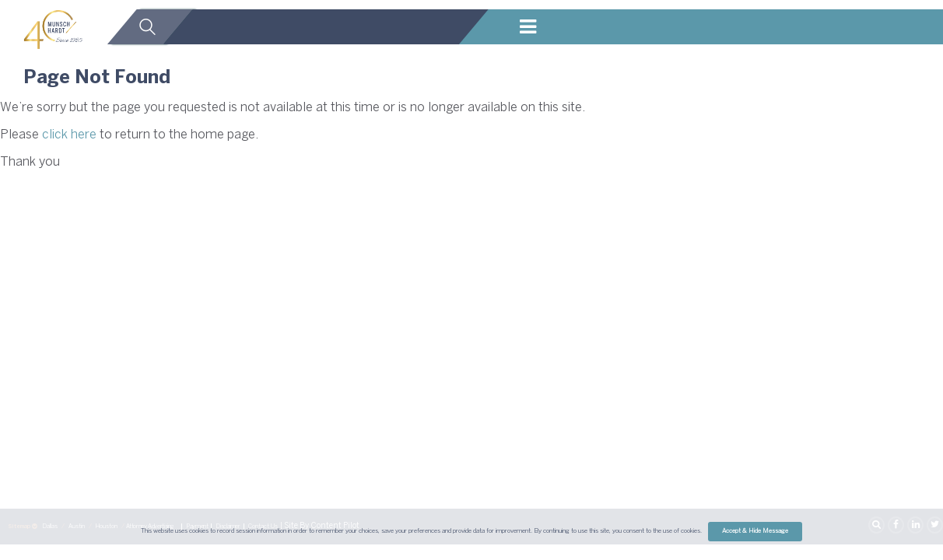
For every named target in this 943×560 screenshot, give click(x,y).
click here (69, 135)
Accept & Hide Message (755, 531)
